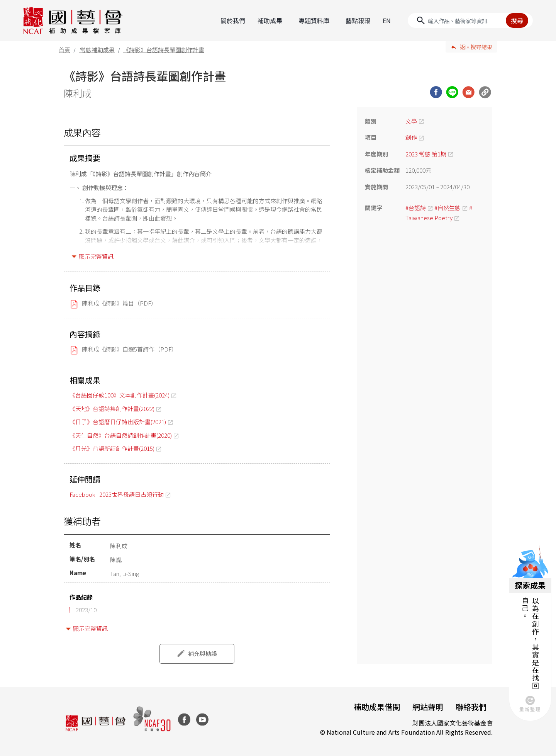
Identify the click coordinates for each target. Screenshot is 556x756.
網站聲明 (428, 707)
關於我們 (233, 20)
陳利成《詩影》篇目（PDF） (119, 303)
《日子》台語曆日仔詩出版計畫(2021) (118, 422)
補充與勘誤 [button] (203, 653)
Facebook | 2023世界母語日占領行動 (117, 494)
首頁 (64, 50)
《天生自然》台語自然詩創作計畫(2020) (121, 435)
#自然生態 (448, 208)
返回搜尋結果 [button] (476, 47)
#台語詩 (416, 208)
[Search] (470, 20)
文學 (411, 121)
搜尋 (517, 20)
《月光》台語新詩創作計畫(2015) (112, 448)
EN (387, 20)
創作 (411, 137)
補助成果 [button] (270, 20)
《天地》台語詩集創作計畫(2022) (112, 409)
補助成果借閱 (377, 707)
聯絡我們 (471, 707)
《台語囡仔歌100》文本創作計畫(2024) (120, 395)
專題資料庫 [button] (314, 20)
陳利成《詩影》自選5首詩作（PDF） (130, 349)
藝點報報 (358, 20)
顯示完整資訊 (96, 256)
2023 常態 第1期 (426, 154)
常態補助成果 (97, 50)
